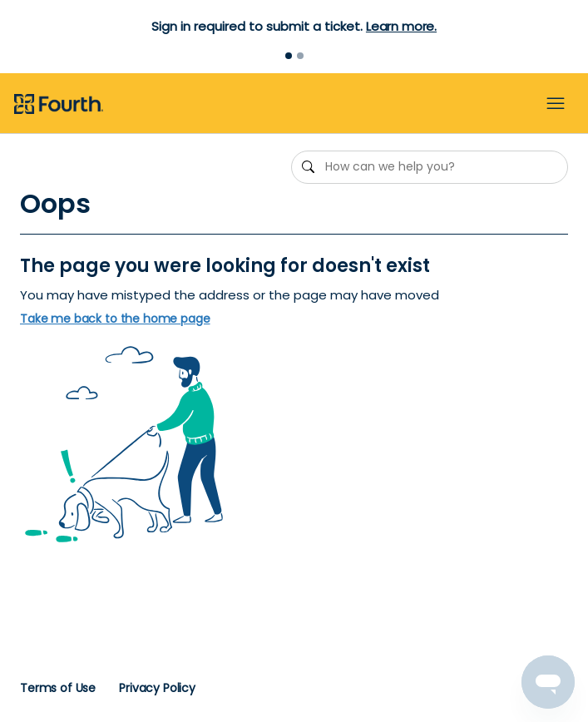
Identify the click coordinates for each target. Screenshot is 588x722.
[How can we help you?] (430, 167)
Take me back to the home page (115, 319)
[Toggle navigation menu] (556, 104)
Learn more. (401, 26)
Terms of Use (58, 688)
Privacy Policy (157, 688)
